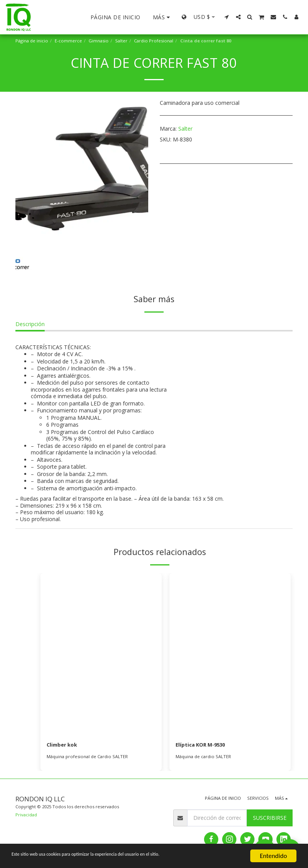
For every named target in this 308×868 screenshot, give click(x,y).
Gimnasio (99, 41)
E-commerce (68, 41)
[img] (101, 654)
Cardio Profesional (154, 41)
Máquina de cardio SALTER (203, 757)
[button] (227, 17)
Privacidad (26, 815)
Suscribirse (270, 818)
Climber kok (63, 745)
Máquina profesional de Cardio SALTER (87, 757)
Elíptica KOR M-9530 (203, 745)
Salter (121, 41)
